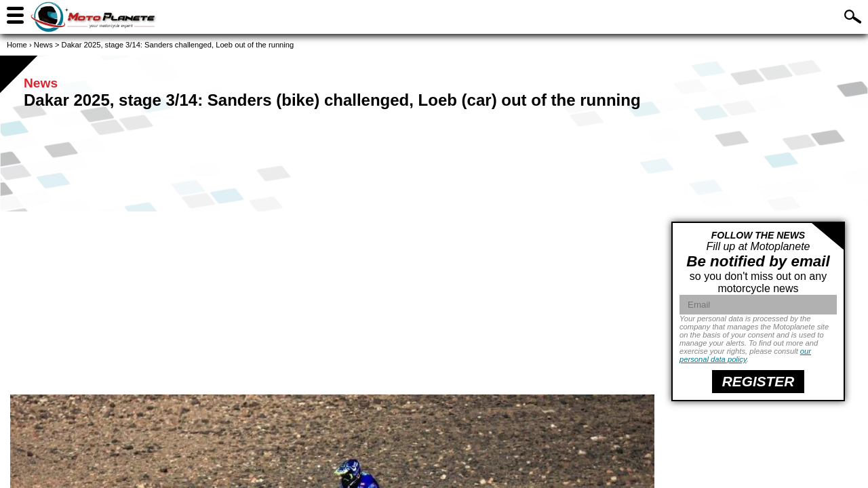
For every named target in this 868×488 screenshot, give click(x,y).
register (758, 381)
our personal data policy (745, 355)
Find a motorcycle (743, 16)
